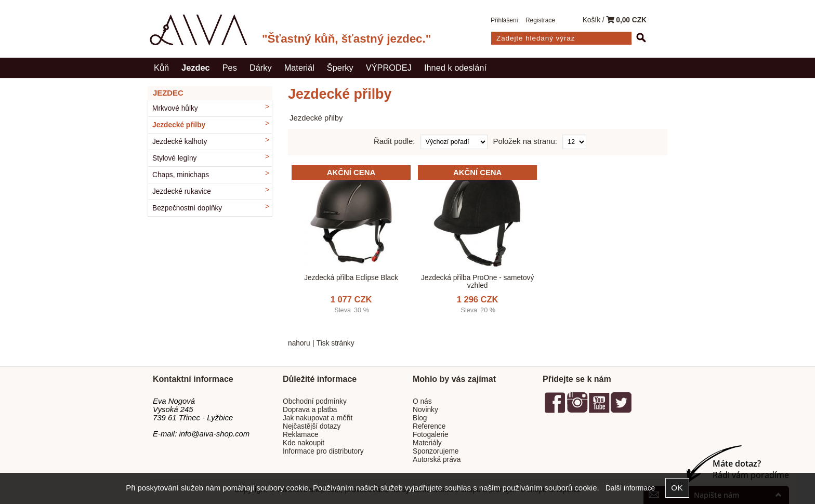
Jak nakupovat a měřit (318, 418)
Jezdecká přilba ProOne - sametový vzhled (477, 282)
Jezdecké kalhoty (180, 142)
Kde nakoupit (304, 443)
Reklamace (301, 435)
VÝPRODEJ (389, 68)
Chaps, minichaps (181, 175)
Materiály (427, 443)
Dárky (261, 68)
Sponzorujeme (436, 451)
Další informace (630, 488)
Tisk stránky (336, 343)
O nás (422, 401)
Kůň (161, 68)
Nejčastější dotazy (312, 426)
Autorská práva (437, 460)
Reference (429, 426)
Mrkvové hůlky (175, 108)
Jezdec (196, 68)
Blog (420, 418)
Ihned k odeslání (455, 68)
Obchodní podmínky (315, 401)
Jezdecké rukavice (182, 191)
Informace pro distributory (323, 451)
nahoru (299, 343)
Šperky (340, 68)
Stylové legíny (174, 158)
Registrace (540, 20)
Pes (230, 68)
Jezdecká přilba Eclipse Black (351, 278)
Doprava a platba (310, 410)
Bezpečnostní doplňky (187, 208)
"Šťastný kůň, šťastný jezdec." (346, 39)
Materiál (299, 68)
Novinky (425, 410)
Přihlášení (504, 20)
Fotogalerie (431, 435)
